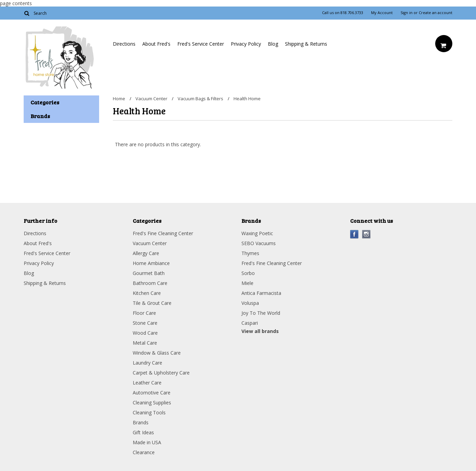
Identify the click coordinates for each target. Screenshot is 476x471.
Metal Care (145, 343)
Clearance (144, 452)
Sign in (407, 13)
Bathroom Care (150, 283)
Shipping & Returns (306, 44)
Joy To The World (261, 313)
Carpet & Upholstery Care (161, 373)
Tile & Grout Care (152, 303)
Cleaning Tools (149, 412)
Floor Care (144, 313)
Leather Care (147, 383)
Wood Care (145, 333)
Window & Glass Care (157, 353)
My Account (382, 13)
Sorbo (248, 273)
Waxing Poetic (257, 233)
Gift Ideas (143, 432)
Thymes (250, 253)
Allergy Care (146, 253)
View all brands (260, 331)
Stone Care (145, 323)
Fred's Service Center (201, 44)
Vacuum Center (151, 99)
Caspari (250, 323)
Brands (141, 422)
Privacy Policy (246, 44)
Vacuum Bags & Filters (200, 99)
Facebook (354, 234)
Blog (273, 44)
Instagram (366, 234)
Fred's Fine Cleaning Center (163, 233)
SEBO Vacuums (259, 243)
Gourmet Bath (149, 273)
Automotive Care (152, 393)
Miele (247, 283)
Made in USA (147, 442)
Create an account (436, 13)
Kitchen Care (147, 293)
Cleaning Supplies (152, 403)
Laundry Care (147, 363)
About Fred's (156, 44)
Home (119, 99)
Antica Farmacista (261, 293)
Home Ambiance (151, 263)
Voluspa (250, 303)
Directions (124, 44)
